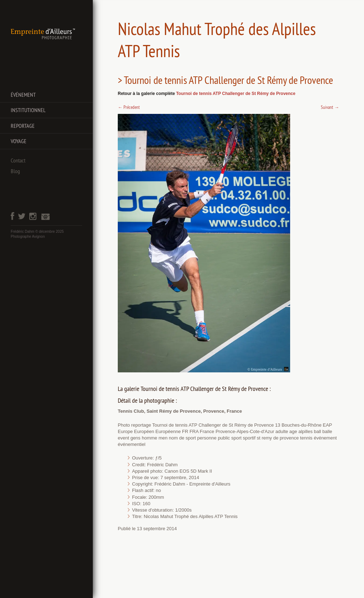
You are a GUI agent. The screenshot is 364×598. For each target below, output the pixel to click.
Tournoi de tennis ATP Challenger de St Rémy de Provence (236, 94)
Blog (15, 171)
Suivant (330, 107)
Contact (18, 160)
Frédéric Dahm (22, 232)
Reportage (23, 126)
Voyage (19, 141)
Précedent (129, 107)
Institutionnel (28, 110)
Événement (23, 95)
